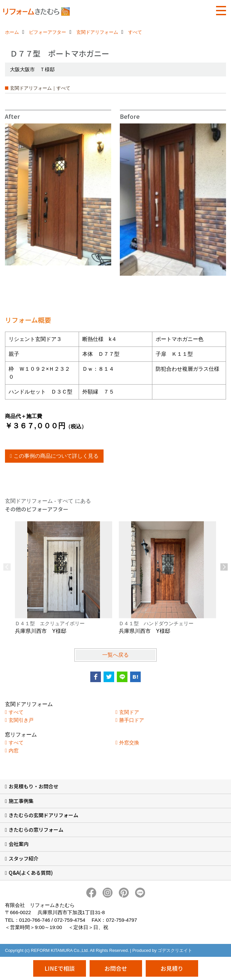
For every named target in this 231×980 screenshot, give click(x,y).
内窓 (14, 750)
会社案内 (19, 844)
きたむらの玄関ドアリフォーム (43, 815)
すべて (16, 712)
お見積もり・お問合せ (34, 786)
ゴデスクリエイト (175, 950)
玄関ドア (129, 712)
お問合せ (116, 968)
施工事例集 (21, 801)
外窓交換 (129, 743)
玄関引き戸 (21, 720)
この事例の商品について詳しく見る (56, 456)
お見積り (172, 968)
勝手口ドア (132, 720)
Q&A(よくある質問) (31, 873)
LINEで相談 (60, 968)
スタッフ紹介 (24, 858)
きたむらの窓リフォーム (36, 830)
